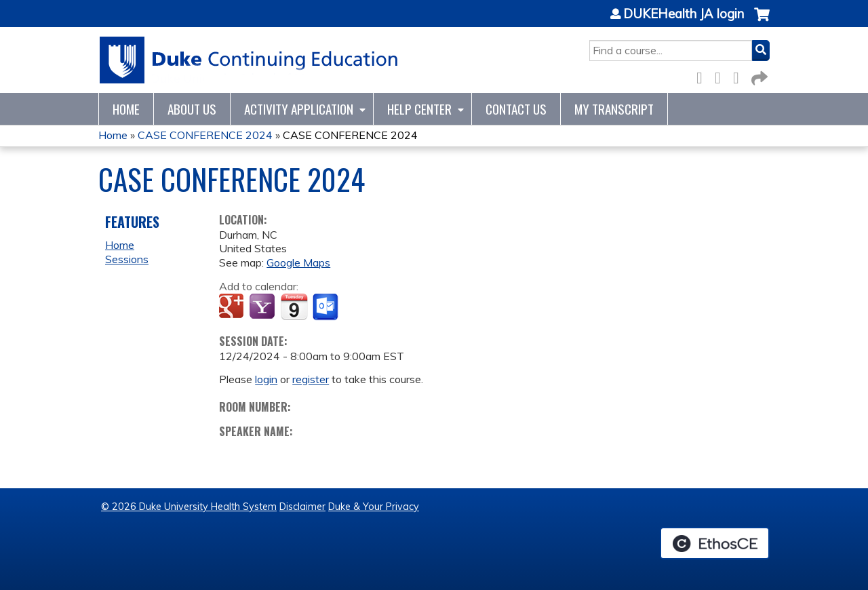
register (311, 379)
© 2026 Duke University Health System (189, 507)
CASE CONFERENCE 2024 (205, 135)
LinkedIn (740, 76)
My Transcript (614, 109)
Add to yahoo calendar (263, 307)
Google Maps (298, 262)
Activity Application (299, 109)
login (266, 379)
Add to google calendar (233, 307)
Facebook (703, 76)
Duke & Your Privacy (374, 507)
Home (126, 109)
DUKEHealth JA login (684, 14)
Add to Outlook (327, 307)
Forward (758, 76)
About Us (192, 109)
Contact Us (516, 109)
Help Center (419, 109)
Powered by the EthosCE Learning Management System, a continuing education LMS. (715, 543)
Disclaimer (302, 507)
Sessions (127, 259)
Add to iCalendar (294, 307)
